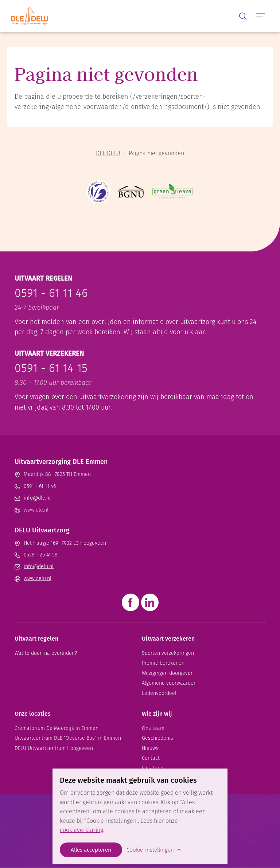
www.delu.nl (38, 578)
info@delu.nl (39, 566)
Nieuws (150, 748)
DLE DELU (108, 153)
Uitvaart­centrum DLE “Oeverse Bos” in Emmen (68, 738)
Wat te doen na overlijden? (46, 653)
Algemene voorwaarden (169, 683)
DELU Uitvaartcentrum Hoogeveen (54, 748)
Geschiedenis (157, 738)
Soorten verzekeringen (168, 653)
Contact (151, 758)
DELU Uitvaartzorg (42, 530)
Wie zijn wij (157, 714)
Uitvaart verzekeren (168, 639)
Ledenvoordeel (159, 693)
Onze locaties (33, 714)
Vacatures (153, 768)
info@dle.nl (37, 498)
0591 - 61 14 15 (51, 368)
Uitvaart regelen (36, 639)
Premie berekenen (163, 663)
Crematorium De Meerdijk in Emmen (57, 728)
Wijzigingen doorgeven (168, 673)
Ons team (153, 728)
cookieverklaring (81, 830)
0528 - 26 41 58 (41, 555)
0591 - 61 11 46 (51, 293)
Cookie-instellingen (150, 850)
